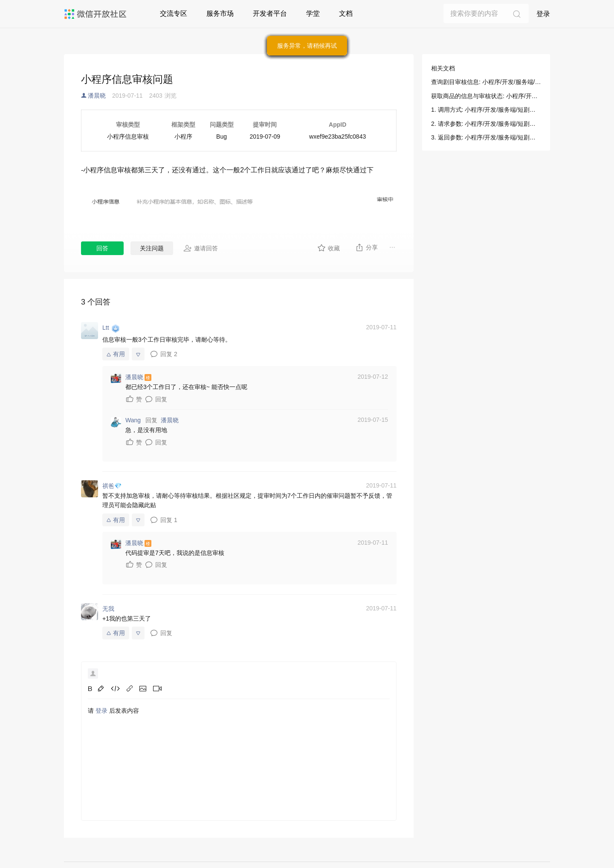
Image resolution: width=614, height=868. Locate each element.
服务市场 (220, 13)
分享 (366, 247)
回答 (102, 248)
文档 (346, 13)
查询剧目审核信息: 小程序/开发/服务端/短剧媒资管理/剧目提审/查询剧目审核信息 (486, 82)
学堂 (313, 13)
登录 (543, 14)
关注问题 (152, 248)
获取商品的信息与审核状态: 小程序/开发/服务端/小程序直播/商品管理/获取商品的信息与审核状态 (486, 96)
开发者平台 (270, 13)
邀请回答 (201, 248)
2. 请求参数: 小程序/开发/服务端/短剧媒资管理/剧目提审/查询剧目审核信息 (486, 124)
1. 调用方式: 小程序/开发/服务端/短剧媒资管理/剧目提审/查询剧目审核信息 (486, 110)
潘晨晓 (97, 96)
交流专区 (174, 13)
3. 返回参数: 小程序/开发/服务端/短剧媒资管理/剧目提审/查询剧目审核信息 (486, 137)
